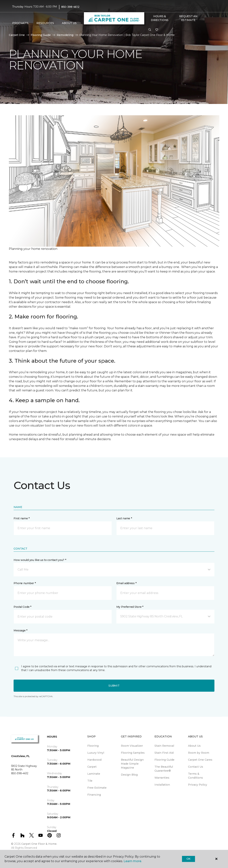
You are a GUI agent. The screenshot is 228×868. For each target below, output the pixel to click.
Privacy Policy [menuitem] (198, 785)
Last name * (124, 518)
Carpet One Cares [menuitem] (200, 760)
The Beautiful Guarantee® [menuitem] (164, 769)
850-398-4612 (70, 7)
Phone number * (25, 583)
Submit (114, 686)
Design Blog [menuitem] (129, 775)
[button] (150, 30)
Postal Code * (22, 607)
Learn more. (133, 861)
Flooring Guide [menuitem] (164, 760)
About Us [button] (69, 23)
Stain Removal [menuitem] (164, 746)
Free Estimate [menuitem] (97, 788)
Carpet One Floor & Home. (39, 844)
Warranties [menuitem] (162, 778)
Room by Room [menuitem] (199, 753)
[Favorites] (157, 30)
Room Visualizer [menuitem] (132, 746)
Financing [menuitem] (94, 795)
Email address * (126, 583)
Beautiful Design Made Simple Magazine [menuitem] (132, 764)
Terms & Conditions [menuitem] (195, 776)
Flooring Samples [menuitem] (133, 753)
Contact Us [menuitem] (196, 767)
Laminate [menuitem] (94, 774)
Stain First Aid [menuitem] (164, 753)
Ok (188, 859)
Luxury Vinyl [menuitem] (96, 753)
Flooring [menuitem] (93, 746)
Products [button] (20, 23)
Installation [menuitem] (162, 785)
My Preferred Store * (130, 607)
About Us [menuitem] (194, 746)
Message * (20, 630)
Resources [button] (45, 23)
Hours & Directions (160, 18)
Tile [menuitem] (90, 781)
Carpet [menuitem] (92, 767)
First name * (22, 518)
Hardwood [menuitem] (94, 760)
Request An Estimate (188, 18)
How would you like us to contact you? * (40, 560)
